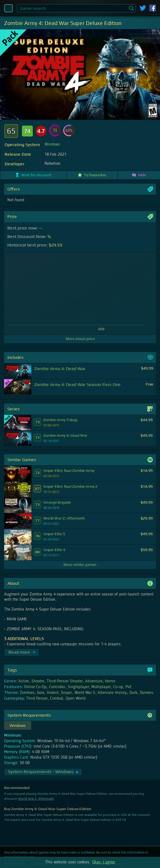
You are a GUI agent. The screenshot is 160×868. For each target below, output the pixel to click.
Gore (41, 693)
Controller (57, 687)
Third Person (37, 699)
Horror (110, 681)
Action (24, 681)
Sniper (66, 693)
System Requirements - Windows (43, 772)
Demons (147, 693)
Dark (133, 693)
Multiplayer (101, 687)
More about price (80, 339)
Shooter (38, 681)
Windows (52, 144)
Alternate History (112, 693)
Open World (75, 699)
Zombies (27, 693)
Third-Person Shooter (65, 681)
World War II (85, 693)
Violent (53, 693)
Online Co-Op (35, 687)
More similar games (80, 565)
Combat (57, 699)
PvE (129, 687)
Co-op (118, 687)
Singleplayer (78, 687)
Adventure (94, 681)
